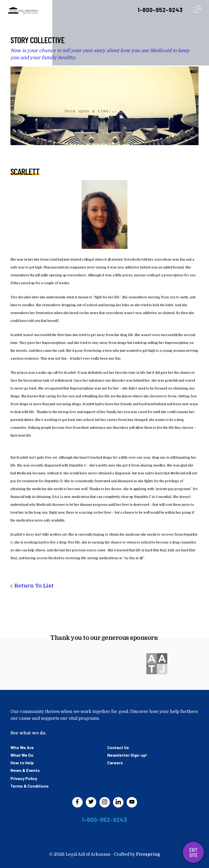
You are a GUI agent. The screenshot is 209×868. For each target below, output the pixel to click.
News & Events (25, 770)
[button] (197, 10)
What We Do (22, 755)
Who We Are (22, 747)
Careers (115, 763)
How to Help (22, 763)
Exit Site (193, 852)
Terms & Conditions (30, 786)
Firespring (148, 854)
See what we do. (28, 733)
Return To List (34, 586)
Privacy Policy (24, 778)
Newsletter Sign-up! (127, 755)
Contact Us (118, 747)
